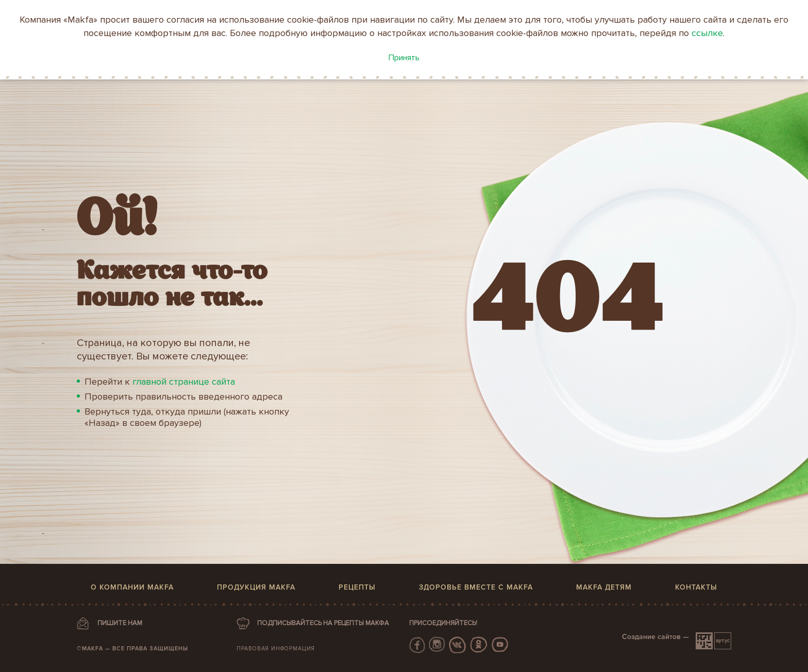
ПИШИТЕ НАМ (120, 623)
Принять (404, 58)
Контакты (696, 587)
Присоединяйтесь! (443, 623)
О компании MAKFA (132, 587)
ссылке (707, 33)
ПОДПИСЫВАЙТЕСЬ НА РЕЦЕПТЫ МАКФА (323, 623)
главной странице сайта (184, 382)
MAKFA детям (604, 587)
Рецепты (357, 587)
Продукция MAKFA (256, 587)
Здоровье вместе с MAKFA (476, 587)
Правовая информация (276, 649)
